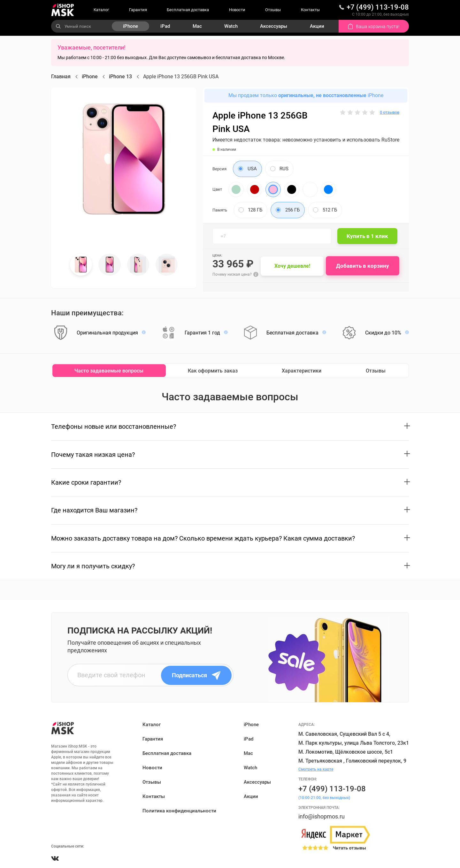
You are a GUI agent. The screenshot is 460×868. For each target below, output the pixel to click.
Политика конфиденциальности (179, 811)
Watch (231, 26)
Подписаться (197, 675)
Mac (197, 26)
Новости (237, 10)
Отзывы (273, 10)
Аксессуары (274, 26)
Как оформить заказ (213, 370)
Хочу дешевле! (293, 266)
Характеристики (302, 370)
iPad (165, 26)
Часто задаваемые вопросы (109, 370)
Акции (317, 26)
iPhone (130, 26)
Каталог (101, 10)
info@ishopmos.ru (322, 816)
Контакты (310, 10)
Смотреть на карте (316, 769)
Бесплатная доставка (188, 10)
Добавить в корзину (364, 266)
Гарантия (138, 10)
